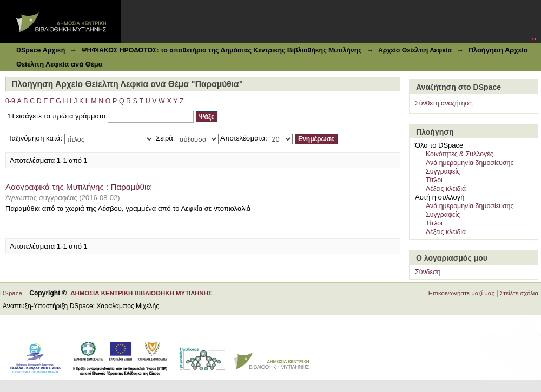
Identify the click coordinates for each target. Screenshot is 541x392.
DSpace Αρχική (41, 50)
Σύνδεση (428, 272)
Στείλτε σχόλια (519, 293)
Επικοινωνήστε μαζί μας (461, 293)
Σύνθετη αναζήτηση (444, 103)
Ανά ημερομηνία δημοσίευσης (470, 163)
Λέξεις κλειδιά (446, 189)
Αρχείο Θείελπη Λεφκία (415, 50)
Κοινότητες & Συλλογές (460, 154)
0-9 (10, 101)
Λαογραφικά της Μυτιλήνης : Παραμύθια (78, 187)
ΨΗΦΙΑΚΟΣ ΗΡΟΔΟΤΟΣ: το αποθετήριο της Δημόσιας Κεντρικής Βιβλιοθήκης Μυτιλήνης (221, 50)
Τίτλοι (434, 180)
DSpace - (15, 293)
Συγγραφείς (443, 171)
